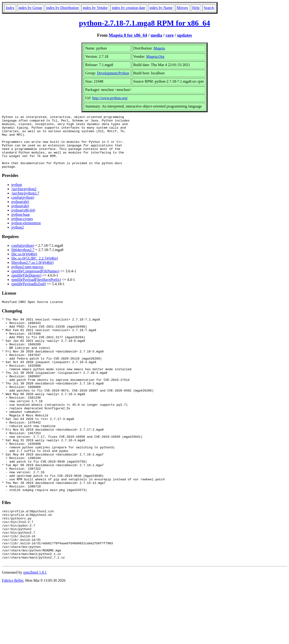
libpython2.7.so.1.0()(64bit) (32, 273)
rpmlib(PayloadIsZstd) (29, 295)
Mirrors (182, 8)
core (170, 35)
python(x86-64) (23, 221)
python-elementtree (26, 234)
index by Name (161, 8)
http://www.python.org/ (110, 98)
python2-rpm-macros (27, 277)
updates (184, 35)
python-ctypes (22, 229)
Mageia (159, 48)
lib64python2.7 (23, 260)
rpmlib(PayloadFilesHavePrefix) (36, 290)
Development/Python (113, 73)
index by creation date (128, 8)
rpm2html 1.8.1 (35, 630)
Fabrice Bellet (13, 638)
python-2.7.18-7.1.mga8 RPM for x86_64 (144, 23)
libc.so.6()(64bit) (24, 265)
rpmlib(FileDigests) (26, 286)
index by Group (30, 8)
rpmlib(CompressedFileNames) (35, 282)
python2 (18, 238)
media (156, 35)
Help (196, 8)
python (17, 195)
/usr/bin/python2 (24, 200)
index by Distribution (62, 8)
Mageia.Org (155, 56)
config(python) (23, 208)
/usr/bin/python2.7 (25, 204)
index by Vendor (95, 8)
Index (10, 8)
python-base (21, 225)
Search (209, 8)
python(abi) (20, 212)
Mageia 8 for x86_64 (128, 35)
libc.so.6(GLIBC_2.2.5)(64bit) (35, 269)
